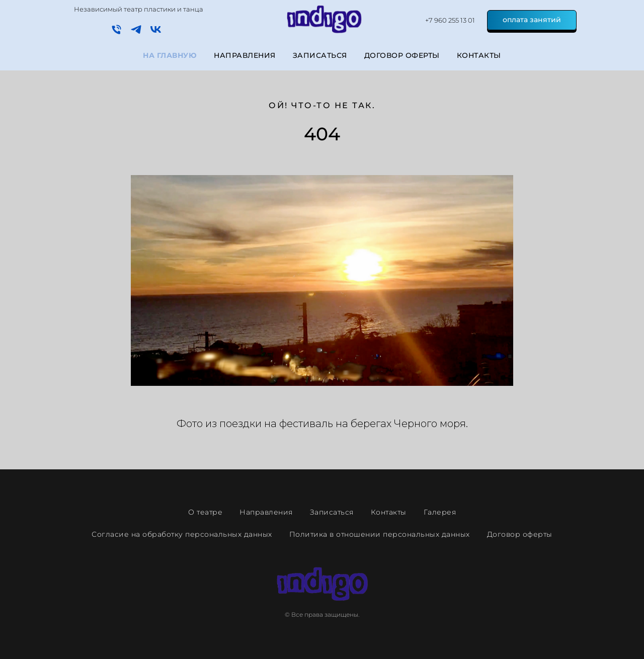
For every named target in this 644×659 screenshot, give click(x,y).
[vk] (156, 33)
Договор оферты (402, 55)
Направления (245, 55)
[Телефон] (116, 33)
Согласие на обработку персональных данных (182, 534)
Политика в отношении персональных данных (380, 534)
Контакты (479, 55)
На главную (170, 55)
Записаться (320, 55)
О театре (205, 512)
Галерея (440, 512)
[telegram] (136, 33)
